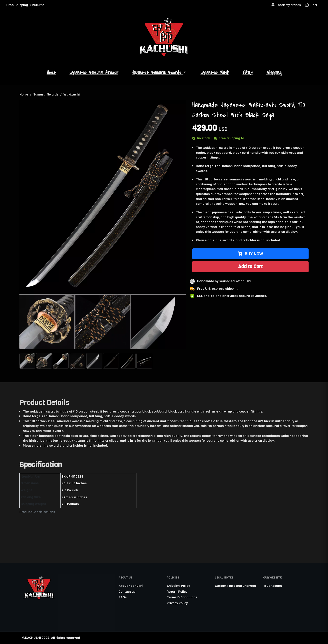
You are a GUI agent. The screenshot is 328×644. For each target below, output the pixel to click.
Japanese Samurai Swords (159, 73)
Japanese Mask (215, 73)
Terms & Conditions (182, 597)
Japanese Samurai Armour (94, 73)
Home (51, 73)
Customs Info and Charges (235, 586)
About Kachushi (131, 586)
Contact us (127, 592)
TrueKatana (273, 586)
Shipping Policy (178, 586)
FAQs (248, 73)
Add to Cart (250, 267)
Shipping (274, 73)
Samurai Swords (46, 94)
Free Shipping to (229, 138)
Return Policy (177, 592)
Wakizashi (72, 94)
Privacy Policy (177, 603)
